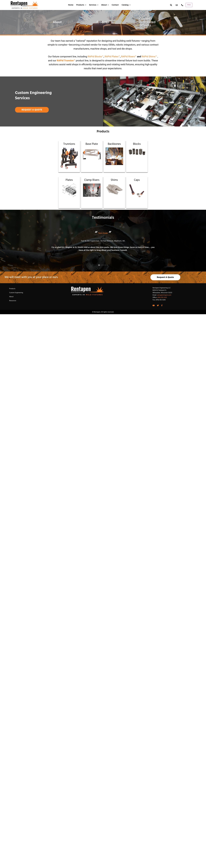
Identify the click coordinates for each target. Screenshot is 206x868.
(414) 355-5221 (162, 298)
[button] (99, 265)
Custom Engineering (16, 293)
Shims (114, 180)
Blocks (137, 144)
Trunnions (69, 144)
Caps (137, 180)
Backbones (114, 144)
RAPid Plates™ (112, 57)
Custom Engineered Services (148, 22)
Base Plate (92, 144)
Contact (115, 5)
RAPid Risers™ (129, 57)
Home (71, 5)
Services (94, 5)
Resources (13, 301)
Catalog (126, 5)
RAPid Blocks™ (96, 57)
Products (81, 5)
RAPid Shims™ (149, 57)
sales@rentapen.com (164, 295)
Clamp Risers (92, 180)
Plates (69, 180)
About (105, 5)
